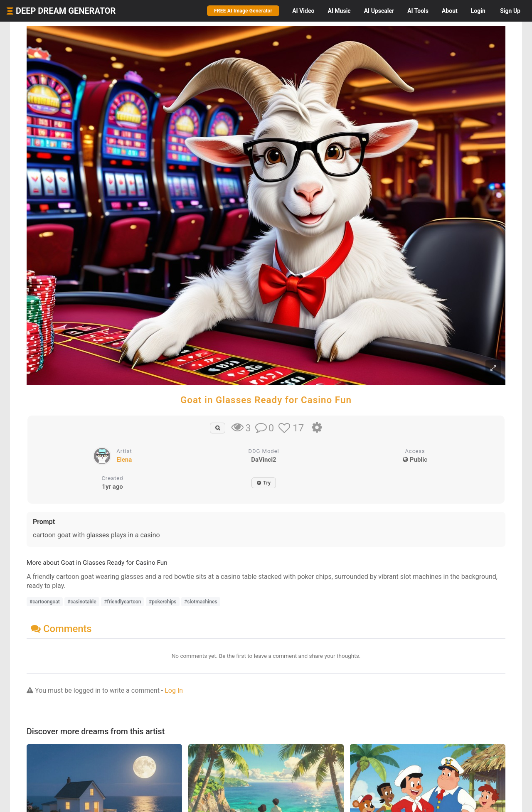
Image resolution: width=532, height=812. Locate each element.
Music (339, 11)
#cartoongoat (45, 602)
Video (303, 11)
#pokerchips (163, 602)
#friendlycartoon (122, 602)
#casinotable (82, 602)
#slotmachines (201, 602)
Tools (418, 11)
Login (478, 11)
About (450, 11)
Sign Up (510, 11)
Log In (174, 690)
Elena (124, 460)
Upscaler (379, 11)
